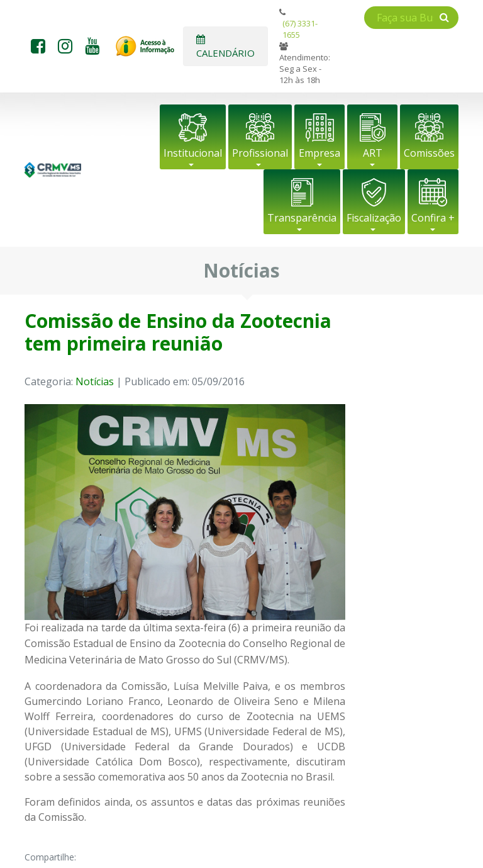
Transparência (302, 218)
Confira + (433, 218)
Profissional (260, 153)
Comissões (429, 153)
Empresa (319, 153)
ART (373, 153)
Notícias (95, 381)
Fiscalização (374, 218)
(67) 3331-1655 (300, 29)
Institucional (193, 153)
